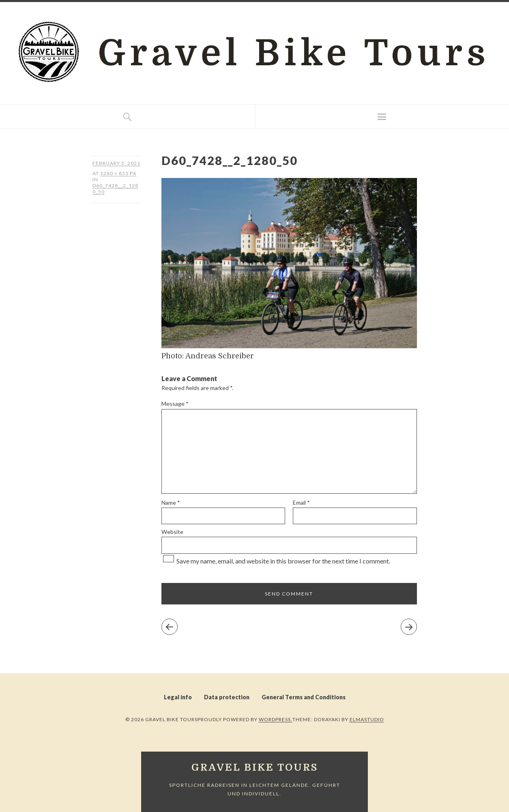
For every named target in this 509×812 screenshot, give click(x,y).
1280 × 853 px (118, 173)
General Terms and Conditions (304, 697)
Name (171, 502)
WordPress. (276, 719)
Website (172, 532)
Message (175, 404)
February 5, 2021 (116, 163)
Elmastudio (367, 719)
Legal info (178, 697)
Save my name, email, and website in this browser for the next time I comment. (283, 561)
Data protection (227, 697)
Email (301, 502)
